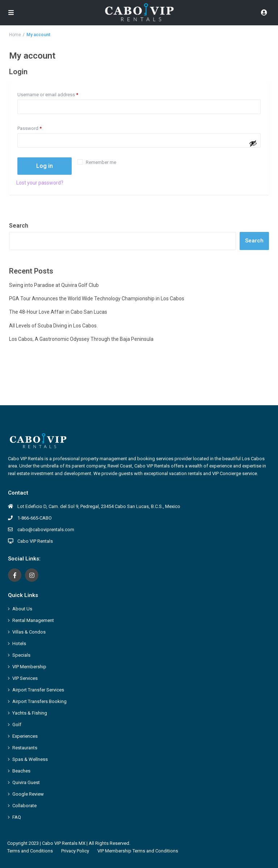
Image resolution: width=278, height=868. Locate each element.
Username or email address (57, 94)
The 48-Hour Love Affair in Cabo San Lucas (59, 312)
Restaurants (25, 748)
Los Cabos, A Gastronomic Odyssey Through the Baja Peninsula (81, 339)
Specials (21, 655)
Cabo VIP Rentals (35, 541)
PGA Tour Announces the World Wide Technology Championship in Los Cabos (97, 298)
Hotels (19, 643)
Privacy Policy (75, 851)
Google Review (28, 794)
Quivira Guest (26, 782)
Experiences (25, 736)
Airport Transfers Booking (39, 701)
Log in (45, 166)
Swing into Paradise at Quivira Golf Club (54, 285)
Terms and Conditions (30, 851)
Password (39, 127)
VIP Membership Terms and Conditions (138, 851)
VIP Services (25, 678)
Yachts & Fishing (30, 713)
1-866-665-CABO (35, 518)
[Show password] (253, 143)
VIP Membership (29, 667)
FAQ (17, 817)
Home (15, 35)
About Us (22, 609)
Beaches (21, 771)
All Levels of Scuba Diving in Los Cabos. (53, 326)
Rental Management (33, 620)
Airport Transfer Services (38, 690)
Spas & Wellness (30, 759)
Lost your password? (40, 183)
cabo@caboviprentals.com (46, 530)
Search (19, 226)
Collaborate (24, 806)
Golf (17, 725)
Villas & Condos (29, 632)
